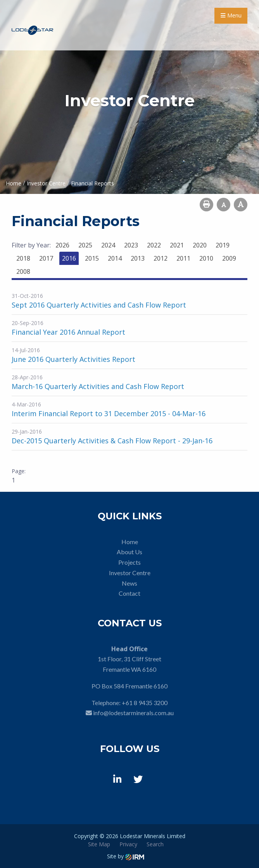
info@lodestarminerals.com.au (133, 713)
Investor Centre (130, 573)
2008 (23, 271)
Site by (126, 856)
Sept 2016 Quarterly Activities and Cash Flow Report (99, 305)
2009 (229, 258)
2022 (154, 245)
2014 (115, 258)
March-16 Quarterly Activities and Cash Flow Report (98, 386)
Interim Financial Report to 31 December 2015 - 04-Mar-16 (109, 413)
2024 (108, 245)
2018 (23, 258)
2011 (183, 258)
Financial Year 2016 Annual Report (68, 332)
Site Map (99, 844)
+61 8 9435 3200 (145, 703)
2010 (206, 258)
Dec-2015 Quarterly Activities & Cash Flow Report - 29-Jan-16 (112, 441)
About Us (129, 552)
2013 (138, 258)
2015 (92, 258)
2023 (131, 245)
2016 (69, 258)
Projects (129, 562)
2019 (223, 245)
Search (155, 844)
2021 (177, 245)
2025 (85, 245)
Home (130, 542)
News (129, 583)
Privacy (128, 844)
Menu (231, 15)
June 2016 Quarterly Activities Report (73, 359)
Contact (129, 593)
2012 (161, 258)
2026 (62, 245)
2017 (46, 258)
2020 (200, 245)
